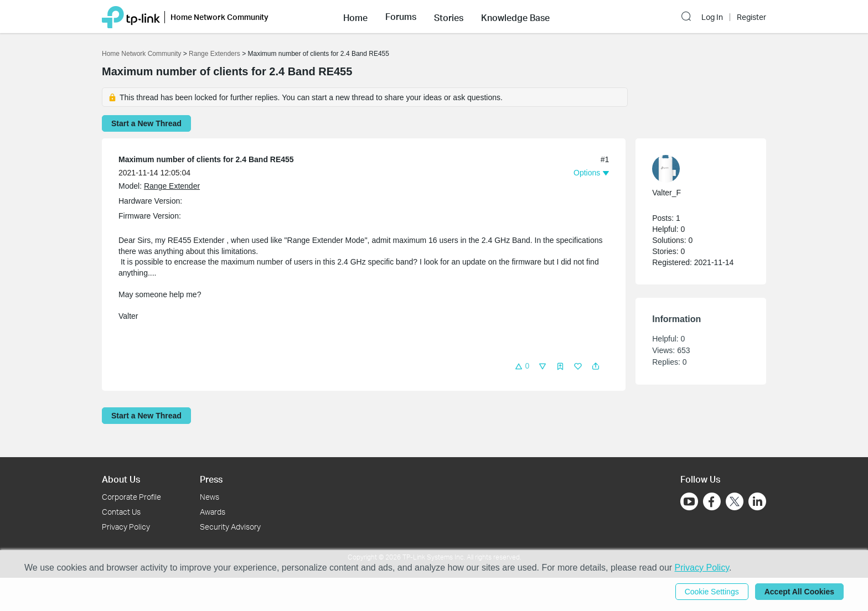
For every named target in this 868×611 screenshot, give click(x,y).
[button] (355, 17)
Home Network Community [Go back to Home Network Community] (141, 54)
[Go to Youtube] (689, 501)
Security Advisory (230, 527)
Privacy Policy (126, 527)
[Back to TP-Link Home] (131, 16)
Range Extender (172, 186)
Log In (712, 17)
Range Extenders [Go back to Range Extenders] (215, 54)
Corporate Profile (131, 497)
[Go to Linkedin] (757, 501)
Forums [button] (401, 17)
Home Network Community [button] (219, 17)
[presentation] (666, 169)
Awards (213, 512)
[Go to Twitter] (735, 503)
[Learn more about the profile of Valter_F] (695, 169)
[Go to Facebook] (712, 501)
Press (211, 479)
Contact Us (121, 512)
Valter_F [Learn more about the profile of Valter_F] (666, 193)
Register (751, 17)
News (210, 497)
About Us (121, 479)
